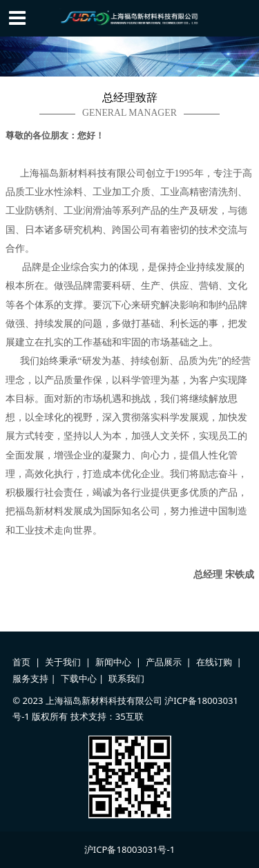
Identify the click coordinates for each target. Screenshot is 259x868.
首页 (21, 662)
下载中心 (79, 678)
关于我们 (63, 662)
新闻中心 (113, 662)
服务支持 (30, 678)
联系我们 (126, 678)
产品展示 (164, 662)
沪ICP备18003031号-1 (129, 849)
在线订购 (214, 662)
